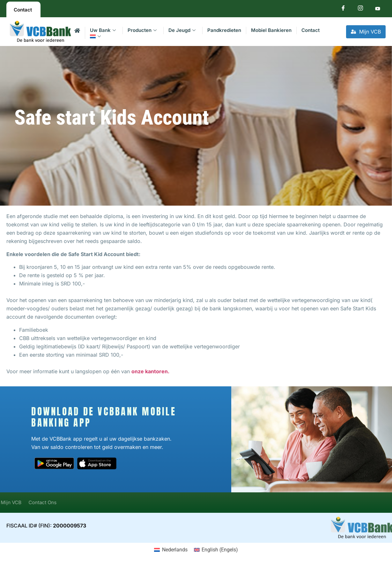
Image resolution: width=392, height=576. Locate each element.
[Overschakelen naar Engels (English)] (216, 550)
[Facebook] (343, 9)
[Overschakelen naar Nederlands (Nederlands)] (171, 550)
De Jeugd (182, 30)
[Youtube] (378, 9)
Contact (311, 30)
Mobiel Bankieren (271, 30)
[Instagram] (360, 9)
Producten (142, 30)
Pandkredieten (224, 30)
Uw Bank (103, 30)
